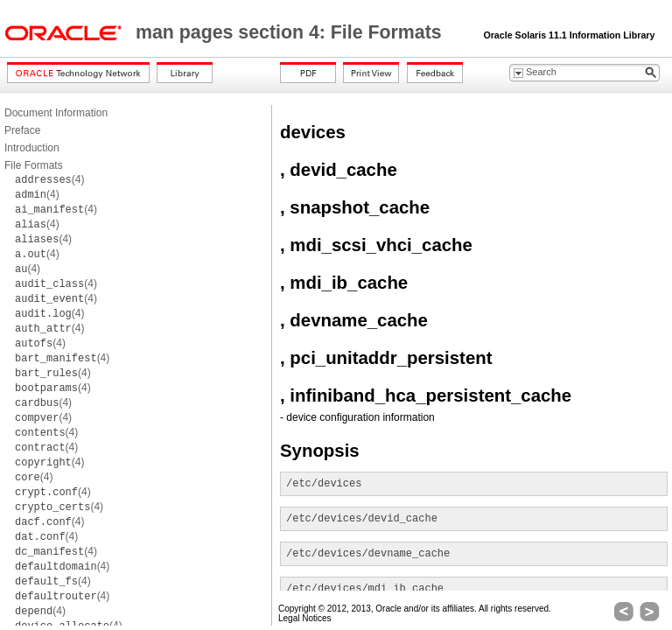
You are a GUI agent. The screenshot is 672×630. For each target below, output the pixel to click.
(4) (49, 179)
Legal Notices (305, 618)
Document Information (56, 113)
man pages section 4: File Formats (291, 32)
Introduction (32, 148)
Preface (22, 130)
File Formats (34, 165)
